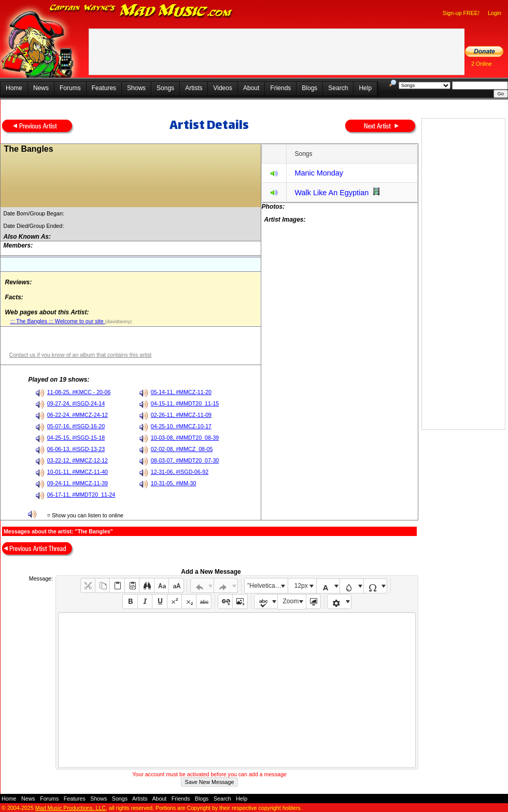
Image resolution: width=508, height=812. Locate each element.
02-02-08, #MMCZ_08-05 (182, 449)
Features (104, 88)
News (41, 88)
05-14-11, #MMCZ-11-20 (181, 392)
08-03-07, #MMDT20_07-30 (185, 460)
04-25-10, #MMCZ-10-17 (181, 426)
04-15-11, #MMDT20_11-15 (185, 403)
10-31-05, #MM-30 (174, 483)
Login (495, 13)
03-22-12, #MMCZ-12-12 (77, 460)
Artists (194, 88)
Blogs (309, 88)
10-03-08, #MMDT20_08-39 (185, 438)
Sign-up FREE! (461, 13)
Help (365, 88)
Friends (280, 88)
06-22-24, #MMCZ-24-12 (77, 415)
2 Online (482, 64)
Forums (70, 88)
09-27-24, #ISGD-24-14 (76, 403)
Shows (136, 88)
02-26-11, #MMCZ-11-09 (181, 415)
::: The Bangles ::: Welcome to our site (57, 321)
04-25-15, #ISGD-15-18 (76, 438)
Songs (165, 88)
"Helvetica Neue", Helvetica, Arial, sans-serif (267, 586)
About (251, 88)
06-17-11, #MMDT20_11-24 (81, 495)
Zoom (291, 601)
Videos (222, 88)
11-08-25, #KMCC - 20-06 (79, 392)
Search (338, 88)
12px (301, 586)
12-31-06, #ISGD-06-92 (180, 472)
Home (14, 88)
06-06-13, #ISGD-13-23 (76, 449)
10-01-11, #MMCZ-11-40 (77, 472)
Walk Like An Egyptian (331, 193)
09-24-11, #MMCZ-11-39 (77, 483)
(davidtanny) (118, 322)
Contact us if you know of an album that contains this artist (80, 355)
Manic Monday (319, 173)
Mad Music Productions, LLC (70, 808)
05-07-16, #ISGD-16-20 (76, 426)
